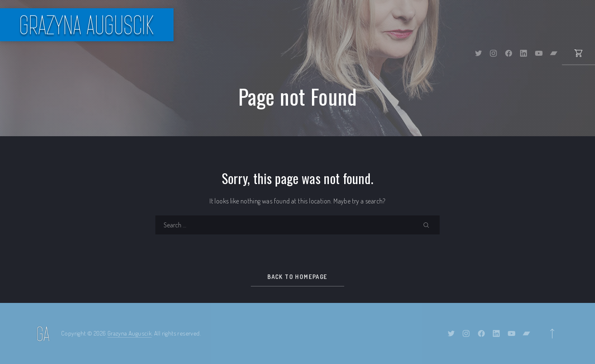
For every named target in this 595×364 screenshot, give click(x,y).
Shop (397, 25)
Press (486, 25)
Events (310, 25)
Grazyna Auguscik (130, 333)
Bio (275, 25)
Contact (570, 25)
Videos (526, 25)
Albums (354, 25)
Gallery (443, 25)
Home (243, 25)
